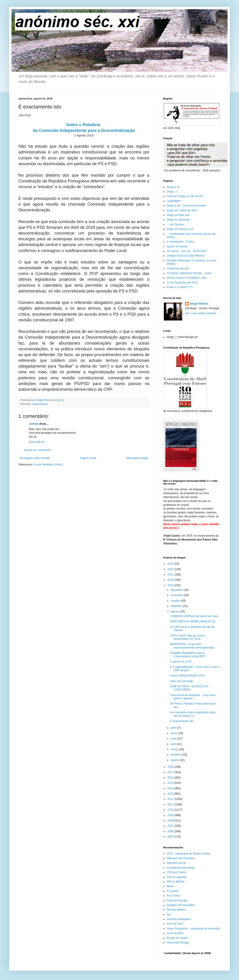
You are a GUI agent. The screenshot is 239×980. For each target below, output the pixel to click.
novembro (177, 595)
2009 (171, 815)
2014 (171, 788)
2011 (171, 804)
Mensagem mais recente (35, 458)
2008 (171, 821)
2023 (171, 564)
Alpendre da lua (176, 863)
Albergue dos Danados (181, 858)
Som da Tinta (175, 924)
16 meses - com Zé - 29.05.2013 (186, 251)
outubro (176, 601)
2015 (171, 783)
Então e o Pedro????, (180, 287)
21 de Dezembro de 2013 (182, 283)
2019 (171, 585)
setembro (177, 606)
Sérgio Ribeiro (199, 304)
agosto (175, 612)
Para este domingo (182, 681)
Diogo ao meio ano (178, 215)
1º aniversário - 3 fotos (180, 242)
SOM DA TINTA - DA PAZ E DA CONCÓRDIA (189, 688)
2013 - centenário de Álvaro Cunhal (188, 854)
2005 (171, 837)
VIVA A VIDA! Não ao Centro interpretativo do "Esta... (188, 637)
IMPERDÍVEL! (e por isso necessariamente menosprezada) (192, 646)
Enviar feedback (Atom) (48, 465)
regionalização (40, 404)
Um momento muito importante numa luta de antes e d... (193, 714)
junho (175, 733)
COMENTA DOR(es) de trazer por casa (194, 616)
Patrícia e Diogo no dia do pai (185, 196)
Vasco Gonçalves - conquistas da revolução (193, 929)
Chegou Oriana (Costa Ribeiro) (186, 256)
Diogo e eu (173, 187)
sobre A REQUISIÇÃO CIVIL (188, 676)
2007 (171, 826)
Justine (34, 424)
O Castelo (173, 891)
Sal (169, 915)
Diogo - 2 (172, 192)
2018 (171, 767)
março (175, 749)
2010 (171, 810)
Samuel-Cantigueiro (179, 919)
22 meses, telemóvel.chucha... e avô (189, 273)
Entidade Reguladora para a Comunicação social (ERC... (189, 654)
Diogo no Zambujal (178, 220)
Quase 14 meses (177, 246)
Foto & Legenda (176, 877)
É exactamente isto (182, 721)
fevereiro (176, 755)
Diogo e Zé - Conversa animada (186, 206)
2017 (171, 772)
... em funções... (176, 224)
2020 (171, 580)
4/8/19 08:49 (36, 442)
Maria (170, 886)
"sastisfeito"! (174, 201)
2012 (171, 799)
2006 (171, 831)
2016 (171, 778)
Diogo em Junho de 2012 (182, 210)
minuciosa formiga (178, 943)
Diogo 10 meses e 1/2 (180, 229)
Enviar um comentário (38, 450)
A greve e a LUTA (181, 662)
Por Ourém (173, 896)
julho (174, 728)
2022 (171, 569)
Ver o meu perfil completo (201, 313)
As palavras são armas (181, 868)
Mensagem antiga (137, 458)
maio (174, 739)
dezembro (177, 590)
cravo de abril (175, 933)
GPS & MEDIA (176, 882)
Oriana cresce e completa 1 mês (186, 278)
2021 (171, 575)
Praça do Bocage (177, 901)
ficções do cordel (177, 938)
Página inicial (88, 458)
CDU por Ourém (177, 872)
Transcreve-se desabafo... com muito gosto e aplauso (193, 697)
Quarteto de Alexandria (181, 905)
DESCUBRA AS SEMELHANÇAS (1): (193, 621)
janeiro (175, 760)
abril (174, 744)
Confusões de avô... (179, 269)
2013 (171, 794)
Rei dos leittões (176, 910)
